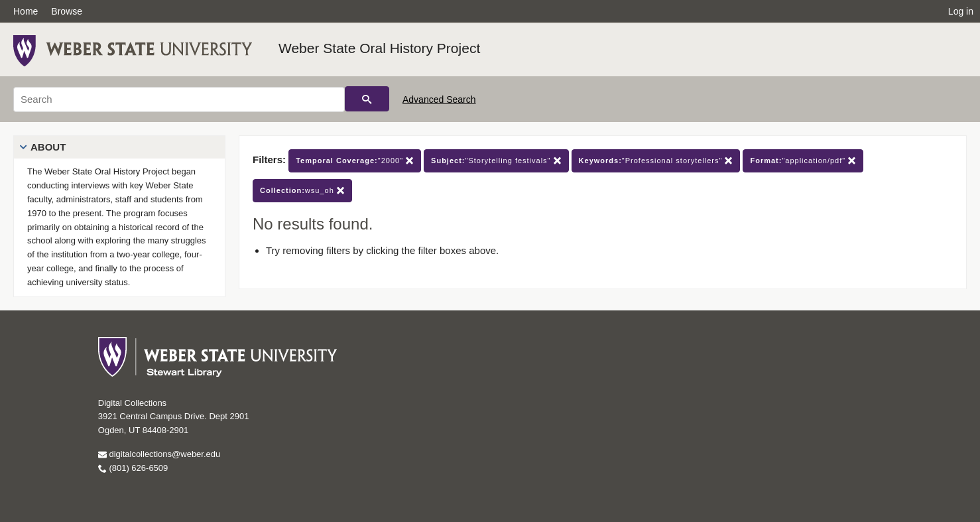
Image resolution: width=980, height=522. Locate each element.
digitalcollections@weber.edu (159, 454)
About (48, 147)
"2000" (355, 161)
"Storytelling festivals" (496, 161)
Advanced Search (439, 99)
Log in (961, 11)
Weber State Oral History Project (379, 48)
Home (26, 11)
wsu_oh (302, 191)
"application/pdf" (803, 161)
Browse (67, 11)
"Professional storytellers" (656, 161)
